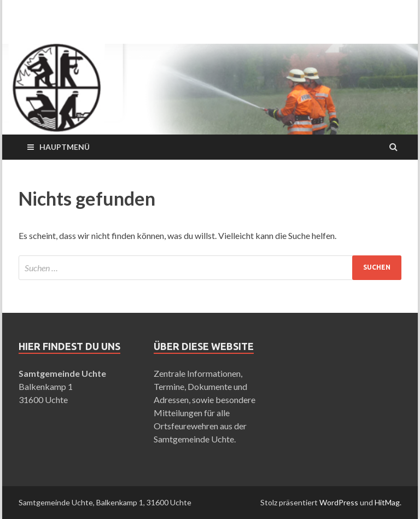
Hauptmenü (65, 147)
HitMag (387, 502)
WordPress (339, 502)
